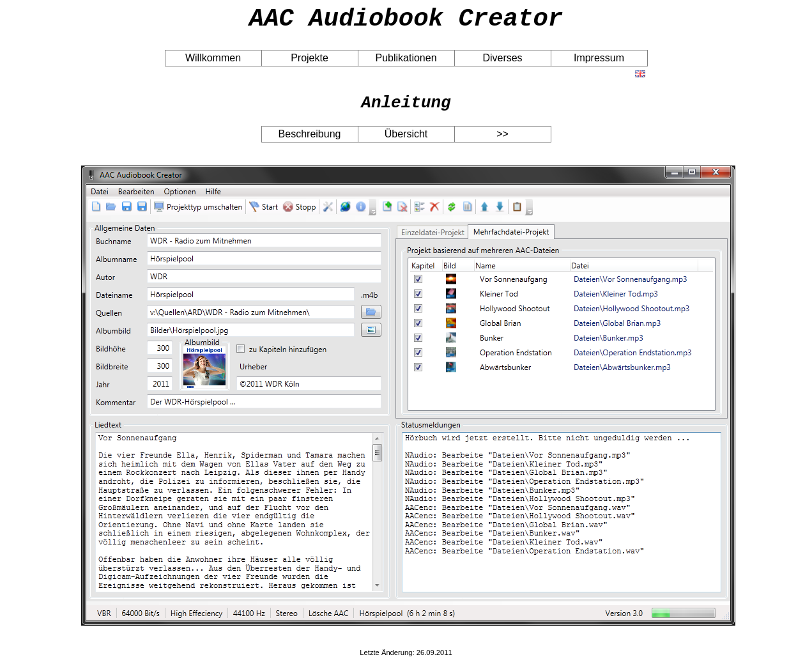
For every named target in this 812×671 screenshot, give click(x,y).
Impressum (599, 64)
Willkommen (213, 64)
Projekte (310, 64)
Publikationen (406, 64)
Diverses (502, 64)
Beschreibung (310, 143)
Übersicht (406, 143)
